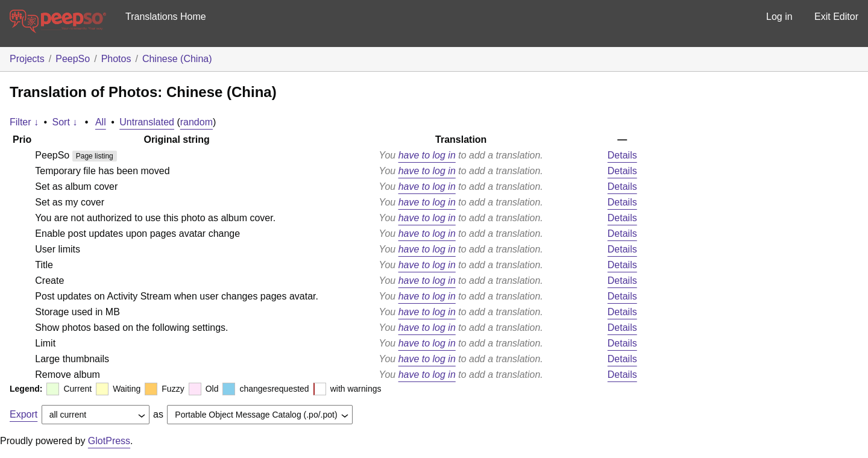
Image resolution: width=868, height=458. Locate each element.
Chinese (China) (177, 59)
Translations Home (166, 17)
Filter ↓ (24, 122)
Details (622, 155)
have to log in (427, 155)
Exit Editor (836, 17)
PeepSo (73, 59)
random (197, 122)
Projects (27, 59)
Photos (116, 59)
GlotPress (109, 441)
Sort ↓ (65, 122)
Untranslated (147, 122)
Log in (779, 17)
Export (24, 414)
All (101, 122)
